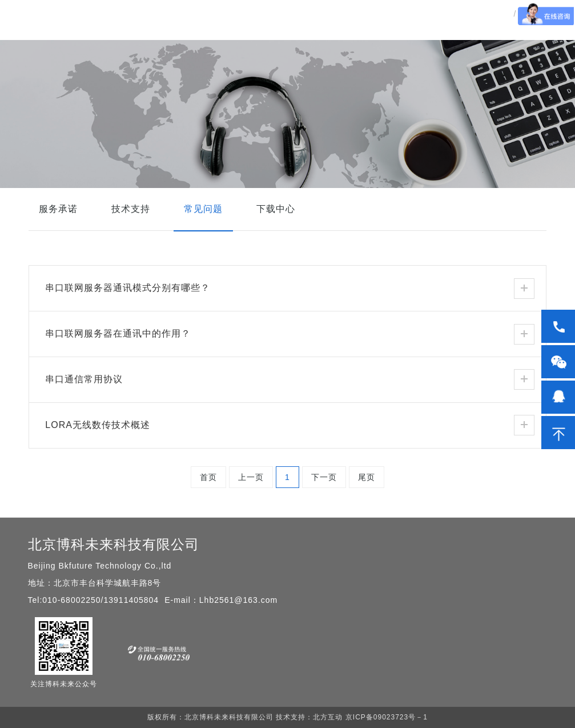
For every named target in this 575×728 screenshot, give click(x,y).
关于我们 (468, 37)
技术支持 (131, 209)
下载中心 (276, 209)
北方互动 (328, 717)
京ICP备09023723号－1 (385, 717)
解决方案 (310, 37)
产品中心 (258, 37)
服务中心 (415, 37)
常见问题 (203, 209)
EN (526, 36)
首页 (215, 37)
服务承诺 (58, 209)
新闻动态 (363, 37)
